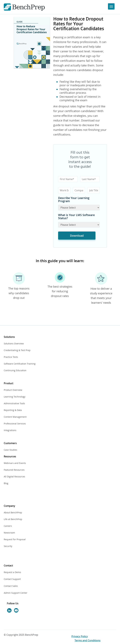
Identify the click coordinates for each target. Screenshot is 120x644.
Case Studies (10, 450)
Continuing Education (15, 370)
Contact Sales (11, 586)
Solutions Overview (14, 343)
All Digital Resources (14, 477)
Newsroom (9, 533)
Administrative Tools (14, 403)
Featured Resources (14, 470)
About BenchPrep (13, 512)
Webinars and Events (15, 463)
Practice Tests (11, 357)
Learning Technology (15, 397)
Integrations (10, 430)
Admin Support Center (16, 593)
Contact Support (12, 579)
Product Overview (13, 390)
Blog (6, 483)
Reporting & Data (13, 410)
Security (8, 546)
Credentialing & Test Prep (17, 350)
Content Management (15, 417)
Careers (8, 526)
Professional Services (15, 424)
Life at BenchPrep (13, 519)
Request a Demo (12, 572)
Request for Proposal (15, 539)
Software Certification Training (20, 364)
